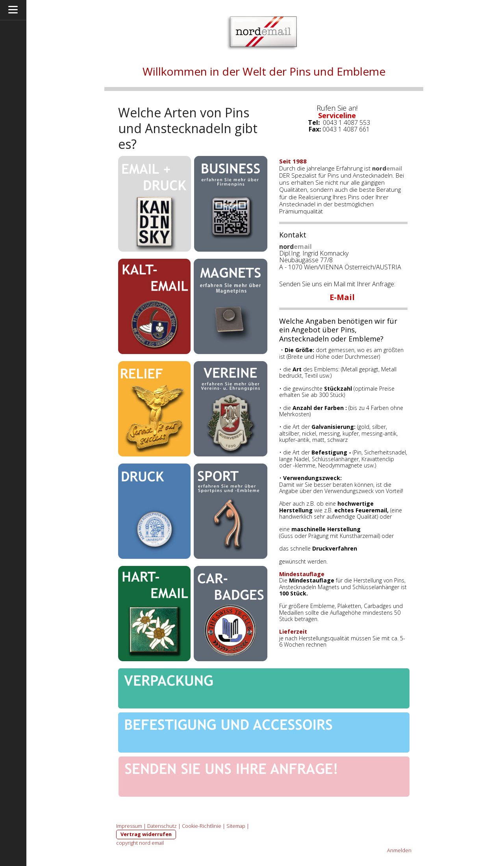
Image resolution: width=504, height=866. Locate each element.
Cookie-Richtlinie (202, 826)
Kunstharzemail (359, 536)
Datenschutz (162, 826)
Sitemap (236, 826)
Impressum (129, 826)
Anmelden (399, 850)
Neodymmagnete (340, 465)
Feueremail (371, 510)
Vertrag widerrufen (146, 834)
